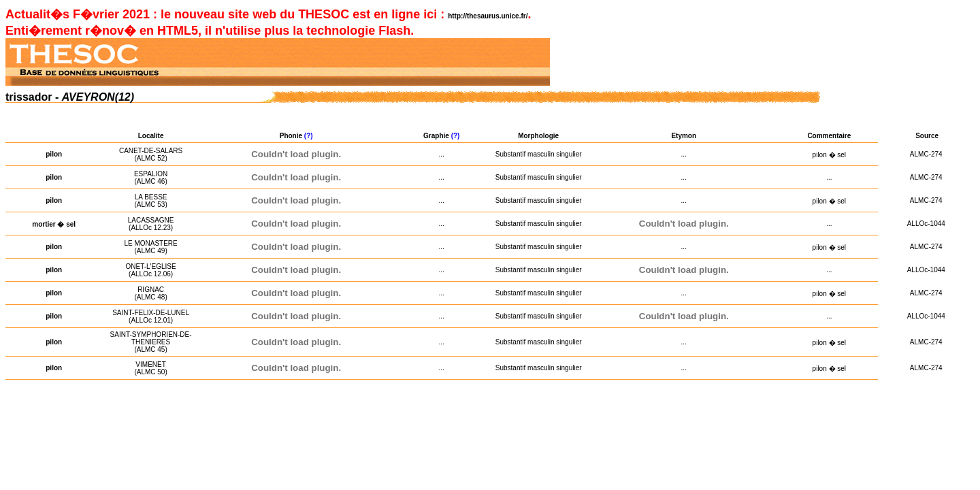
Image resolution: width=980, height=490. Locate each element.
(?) (310, 136)
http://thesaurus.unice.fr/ (488, 16)
